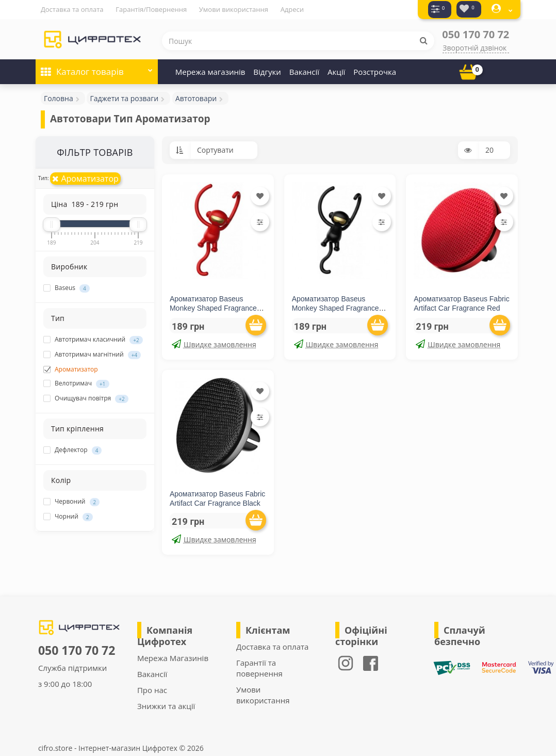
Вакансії (304, 71)
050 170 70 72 (476, 34)
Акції (336, 71)
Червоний (71, 501)
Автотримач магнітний (92, 354)
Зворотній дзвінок (475, 47)
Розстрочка (375, 71)
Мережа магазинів (210, 71)
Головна (59, 98)
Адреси (292, 9)
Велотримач (76, 383)
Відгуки (267, 71)
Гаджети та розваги (124, 98)
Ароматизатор (85, 178)
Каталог (97, 68)
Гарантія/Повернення (151, 9)
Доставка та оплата (72, 9)
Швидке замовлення (214, 344)
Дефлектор (73, 449)
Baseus (67, 287)
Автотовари (196, 98)
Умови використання (234, 9)
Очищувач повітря (86, 398)
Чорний (68, 516)
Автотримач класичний (93, 339)
